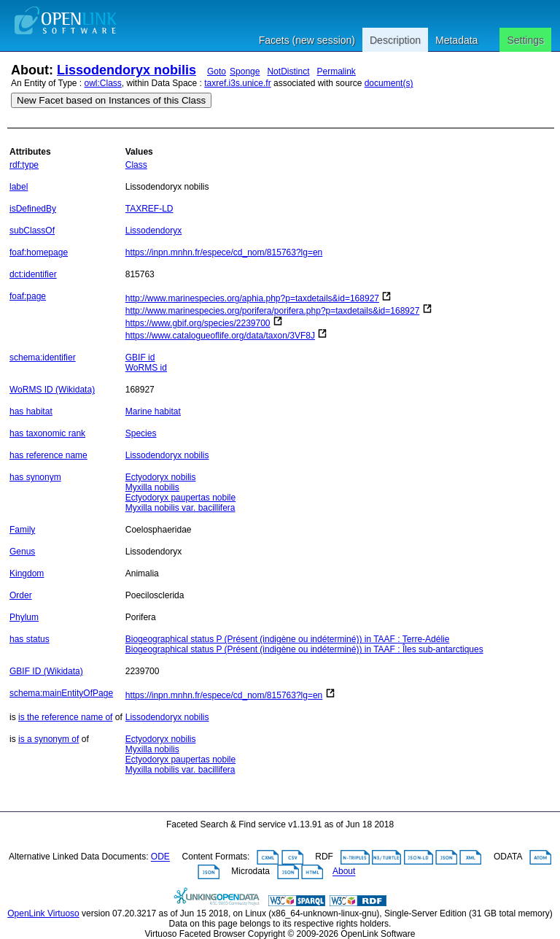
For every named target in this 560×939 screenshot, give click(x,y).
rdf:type (24, 165)
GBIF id (140, 358)
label (19, 187)
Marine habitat (153, 411)
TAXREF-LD (149, 209)
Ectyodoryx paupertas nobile (180, 498)
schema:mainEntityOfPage (61, 693)
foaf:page (28, 296)
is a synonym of (48, 739)
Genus (22, 552)
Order (21, 595)
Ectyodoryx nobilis (161, 477)
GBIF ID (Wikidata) (46, 671)
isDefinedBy (33, 209)
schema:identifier (43, 358)
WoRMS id (146, 368)
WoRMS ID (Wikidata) (52, 390)
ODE (160, 857)
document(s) (389, 83)
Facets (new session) (307, 40)
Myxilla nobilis (152, 487)
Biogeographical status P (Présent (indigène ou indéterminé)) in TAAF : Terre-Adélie (288, 639)
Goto (217, 72)
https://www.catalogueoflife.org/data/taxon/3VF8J (220, 336)
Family (22, 530)
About (344, 872)
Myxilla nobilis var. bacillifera (180, 508)
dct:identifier (33, 274)
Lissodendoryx (153, 231)
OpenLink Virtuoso (43, 913)
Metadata (456, 40)
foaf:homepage (39, 252)
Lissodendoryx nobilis (127, 70)
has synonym (35, 477)
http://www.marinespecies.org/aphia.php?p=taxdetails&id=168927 (252, 298)
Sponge (245, 72)
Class (136, 165)
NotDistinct (288, 72)
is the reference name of (65, 717)
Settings (525, 40)
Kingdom (27, 573)
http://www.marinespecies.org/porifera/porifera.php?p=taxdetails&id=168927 (273, 311)
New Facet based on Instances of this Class (111, 100)
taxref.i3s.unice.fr (237, 83)
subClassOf (32, 231)
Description (395, 40)
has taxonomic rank (47, 433)
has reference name (48, 455)
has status (30, 639)
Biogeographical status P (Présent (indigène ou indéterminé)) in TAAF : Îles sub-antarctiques (304, 649)
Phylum (24, 617)
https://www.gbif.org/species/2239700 (198, 323)
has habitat (31, 411)
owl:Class (103, 83)
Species (141, 433)
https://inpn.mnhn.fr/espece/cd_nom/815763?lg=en (224, 252)
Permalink (336, 72)
